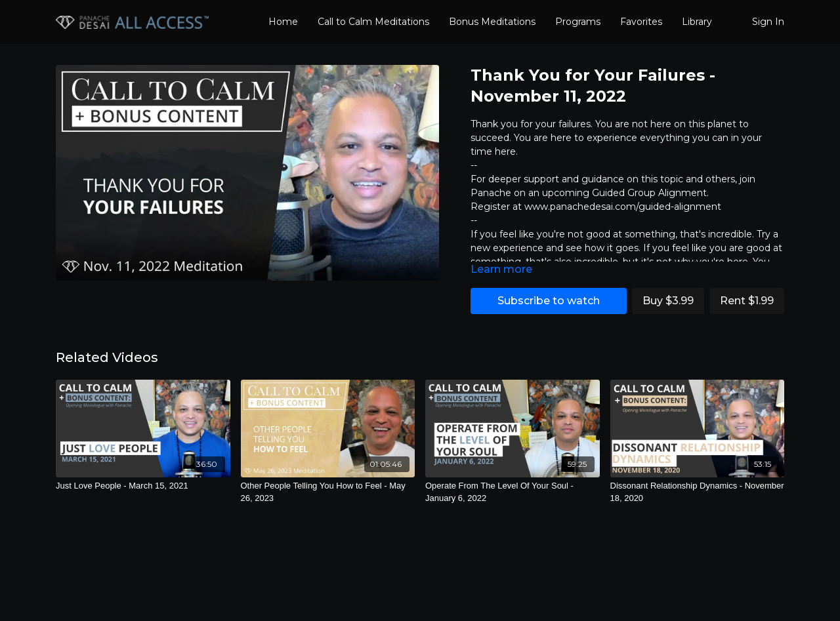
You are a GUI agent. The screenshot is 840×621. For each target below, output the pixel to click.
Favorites (641, 22)
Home (283, 22)
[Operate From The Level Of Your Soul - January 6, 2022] (513, 492)
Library (697, 22)
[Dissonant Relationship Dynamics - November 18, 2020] (698, 492)
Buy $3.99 (668, 301)
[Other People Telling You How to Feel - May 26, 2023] (328, 492)
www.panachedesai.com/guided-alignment (623, 207)
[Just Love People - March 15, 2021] (143, 486)
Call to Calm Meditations (373, 22)
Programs (578, 22)
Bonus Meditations (492, 22)
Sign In (768, 22)
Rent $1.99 (747, 301)
